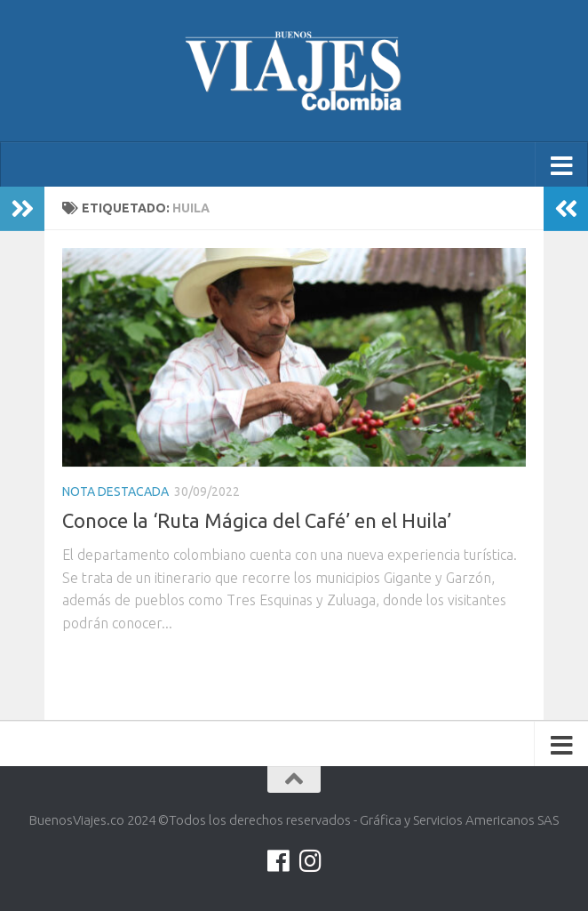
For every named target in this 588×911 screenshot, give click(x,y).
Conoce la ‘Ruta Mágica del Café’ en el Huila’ (257, 520)
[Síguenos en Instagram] (310, 861)
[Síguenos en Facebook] (278, 861)
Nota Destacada (115, 491)
